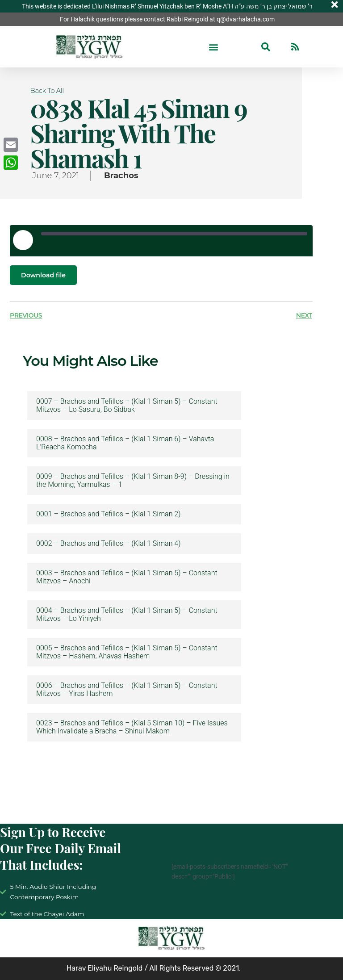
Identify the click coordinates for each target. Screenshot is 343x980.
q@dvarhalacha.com (246, 19)
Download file (43, 275)
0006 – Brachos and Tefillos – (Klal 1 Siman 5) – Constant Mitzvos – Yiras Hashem (127, 690)
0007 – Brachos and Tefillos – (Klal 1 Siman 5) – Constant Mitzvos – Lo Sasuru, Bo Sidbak (127, 406)
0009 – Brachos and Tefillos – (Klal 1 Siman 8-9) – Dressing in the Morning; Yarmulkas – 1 (133, 481)
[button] (214, 47)
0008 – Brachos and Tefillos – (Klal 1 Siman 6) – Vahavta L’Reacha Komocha (125, 443)
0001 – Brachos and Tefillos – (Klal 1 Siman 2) (108, 514)
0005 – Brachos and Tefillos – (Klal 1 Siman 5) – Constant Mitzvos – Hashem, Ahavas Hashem (127, 652)
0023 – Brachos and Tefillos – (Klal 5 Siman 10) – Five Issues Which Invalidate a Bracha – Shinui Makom (132, 727)
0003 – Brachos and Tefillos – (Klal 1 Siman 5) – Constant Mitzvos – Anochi (127, 577)
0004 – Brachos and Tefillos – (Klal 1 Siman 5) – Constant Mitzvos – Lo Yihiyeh (127, 615)
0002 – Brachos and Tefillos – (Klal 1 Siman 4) (108, 544)
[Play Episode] (23, 240)
